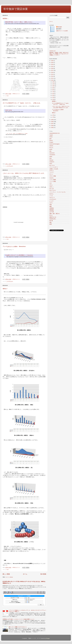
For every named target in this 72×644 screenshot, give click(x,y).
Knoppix (51, 142)
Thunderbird (52, 155)
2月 (53, 115)
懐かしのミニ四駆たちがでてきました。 (18, 627)
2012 (52, 76)
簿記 (51, 222)
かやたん (52, 171)
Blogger (48, 638)
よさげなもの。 (10, 166)
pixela (51, 149)
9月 (53, 88)
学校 (51, 205)
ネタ (7, 96)
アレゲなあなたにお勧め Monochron (14, 246)
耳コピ (51, 215)
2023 (52, 65)
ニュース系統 (53, 181)
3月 (53, 100)
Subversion (52, 153)
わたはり (60, 27)
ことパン (52, 172)
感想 (51, 206)
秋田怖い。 (6, 19)
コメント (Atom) (9, 577)
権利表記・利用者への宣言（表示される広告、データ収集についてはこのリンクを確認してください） (59, 54)
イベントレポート (54, 167)
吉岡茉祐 (52, 208)
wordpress (52, 162)
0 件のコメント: (16, 94)
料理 (51, 224)
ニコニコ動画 (53, 180)
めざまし (52, 194)
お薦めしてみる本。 (54, 169)
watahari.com (52, 51)
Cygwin (51, 135)
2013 (52, 74)
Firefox (51, 137)
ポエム (51, 185)
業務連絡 (52, 210)
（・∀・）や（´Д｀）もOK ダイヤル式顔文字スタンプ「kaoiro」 (17, 134)
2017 (52, 70)
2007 (52, 124)
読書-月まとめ (53, 217)
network (51, 146)
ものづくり (52, 197)
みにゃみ (52, 189)
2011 (52, 78)
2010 (52, 80)
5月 (53, 96)
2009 (52, 120)
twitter (51, 156)
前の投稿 (43, 574)
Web (51, 158)
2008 (52, 122)
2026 (52, 61)
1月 (53, 117)
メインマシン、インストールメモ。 (58, 192)
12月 (54, 82)
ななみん (52, 178)
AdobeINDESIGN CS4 (55, 133)
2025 (52, 63)
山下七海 (52, 212)
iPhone (51, 140)
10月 (54, 86)
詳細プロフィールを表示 (62, 31)
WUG (51, 164)
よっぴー (52, 201)
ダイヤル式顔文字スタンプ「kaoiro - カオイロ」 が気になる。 (22, 103)
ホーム (25, 574)
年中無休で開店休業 (16, 9)
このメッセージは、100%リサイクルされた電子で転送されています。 (24, 173)
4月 (53, 98)
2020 (52, 68)
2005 (52, 127)
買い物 (51, 221)
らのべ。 (52, 203)
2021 (52, 67)
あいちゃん (52, 165)
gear (51, 139)
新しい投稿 (6, 574)
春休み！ (5, 289)
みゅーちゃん (53, 190)
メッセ (51, 196)
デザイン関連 (53, 176)
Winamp (51, 160)
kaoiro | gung (9, 110)
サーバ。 (52, 174)
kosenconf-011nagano (55, 144)
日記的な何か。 (53, 219)
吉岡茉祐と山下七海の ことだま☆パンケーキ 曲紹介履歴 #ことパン (19, 619)
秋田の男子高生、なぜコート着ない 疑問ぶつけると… (19, 22)
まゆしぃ (52, 187)
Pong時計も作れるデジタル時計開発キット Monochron (19, 255)
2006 (52, 126)
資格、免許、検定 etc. (55, 214)
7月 (53, 92)
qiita (50, 151)
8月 (53, 90)
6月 (53, 94)
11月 (54, 84)
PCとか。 (52, 148)
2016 (52, 72)
